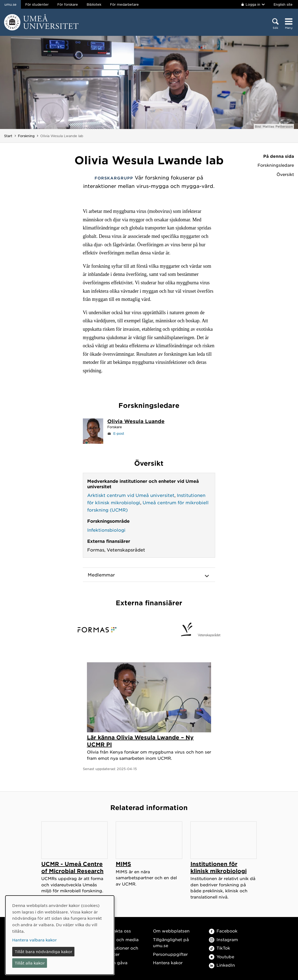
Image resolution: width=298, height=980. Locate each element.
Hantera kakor (168, 962)
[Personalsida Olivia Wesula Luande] (136, 422)
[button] (149, 575)
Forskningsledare (276, 165)
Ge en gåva (115, 962)
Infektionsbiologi (106, 530)
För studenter (37, 4)
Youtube (222, 957)
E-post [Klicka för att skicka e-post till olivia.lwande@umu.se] (119, 433)
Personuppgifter (170, 954)
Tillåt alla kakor (30, 963)
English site (283, 4)
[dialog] (60, 935)
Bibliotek (94, 4)
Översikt (285, 174)
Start (8, 136)
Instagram (223, 939)
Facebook (223, 931)
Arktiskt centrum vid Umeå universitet (131, 495)
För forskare (68, 4)
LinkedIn (222, 965)
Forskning (26, 136)
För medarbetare (124, 4)
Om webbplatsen (171, 931)
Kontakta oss (117, 931)
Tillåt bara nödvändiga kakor (43, 951)
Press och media (121, 939)
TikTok (219, 948)
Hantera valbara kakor (34, 940)
